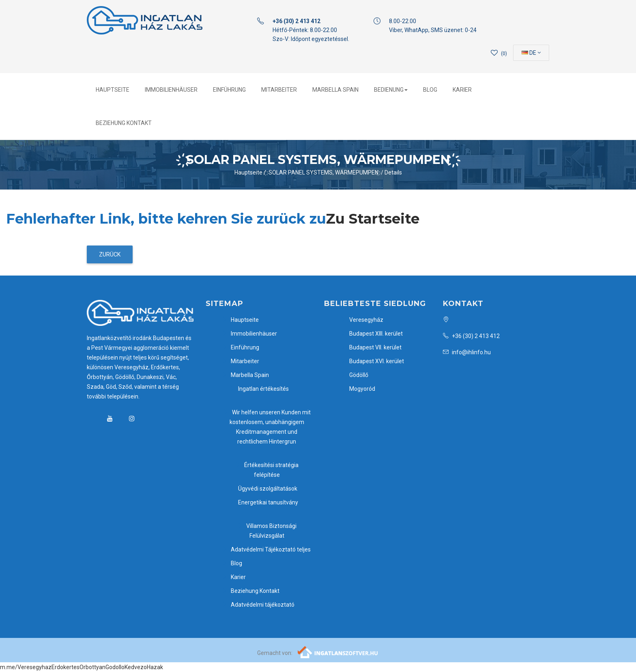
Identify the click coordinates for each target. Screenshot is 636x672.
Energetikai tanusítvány (264, 502)
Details (393, 172)
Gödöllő (354, 375)
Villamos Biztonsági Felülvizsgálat (267, 531)
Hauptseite (113, 90)
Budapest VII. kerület (371, 347)
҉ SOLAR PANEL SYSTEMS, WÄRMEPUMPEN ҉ (323, 172)
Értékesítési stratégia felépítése (267, 470)
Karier (462, 90)
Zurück (110, 254)
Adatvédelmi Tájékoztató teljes (266, 549)
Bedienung (391, 90)
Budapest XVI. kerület (372, 361)
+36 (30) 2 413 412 (471, 336)
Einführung (229, 90)
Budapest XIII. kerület (372, 334)
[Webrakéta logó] (338, 652)
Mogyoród (358, 389)
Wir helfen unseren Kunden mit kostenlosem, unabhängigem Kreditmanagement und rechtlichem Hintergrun (267, 427)
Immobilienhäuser (171, 90)
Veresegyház (362, 320)
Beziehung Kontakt (124, 123)
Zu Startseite (373, 219)
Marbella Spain (335, 90)
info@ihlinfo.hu (467, 352)
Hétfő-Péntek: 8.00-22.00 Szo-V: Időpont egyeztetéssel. (311, 30)
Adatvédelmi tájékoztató (258, 605)
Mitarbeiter (279, 90)
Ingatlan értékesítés (259, 389)
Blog (430, 90)
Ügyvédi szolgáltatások (263, 489)
